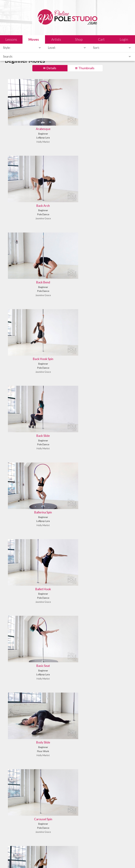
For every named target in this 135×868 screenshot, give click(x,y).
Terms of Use (73, 860)
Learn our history (17, 817)
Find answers (77, 817)
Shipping (58, 860)
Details (51, 68)
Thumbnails (86, 68)
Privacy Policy (91, 860)
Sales (46, 860)
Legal (37, 860)
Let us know (15, 842)
